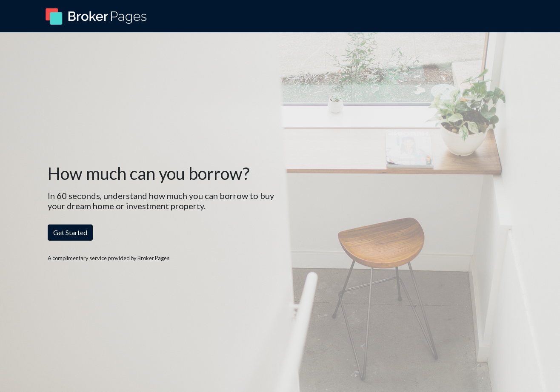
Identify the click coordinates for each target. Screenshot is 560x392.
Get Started (70, 232)
